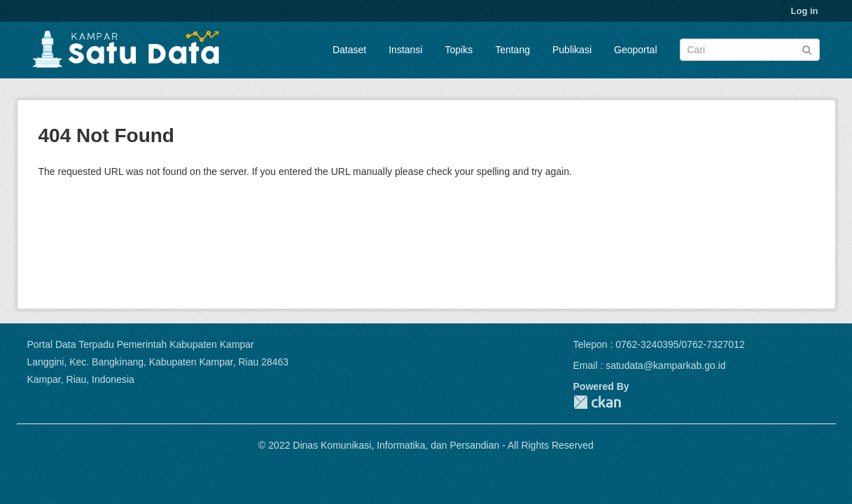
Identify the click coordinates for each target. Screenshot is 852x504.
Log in (805, 11)
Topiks (459, 50)
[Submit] (807, 49)
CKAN (597, 402)
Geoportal (635, 50)
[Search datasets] (750, 50)
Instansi (405, 50)
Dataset (349, 50)
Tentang (512, 50)
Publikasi (572, 50)
